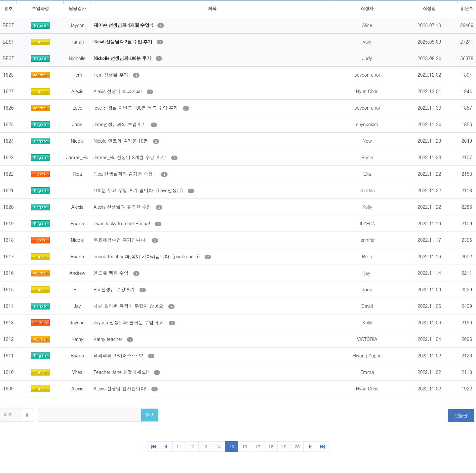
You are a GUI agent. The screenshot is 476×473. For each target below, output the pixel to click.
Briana (77, 223)
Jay (77, 306)
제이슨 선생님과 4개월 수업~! (124, 25)
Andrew (77, 273)
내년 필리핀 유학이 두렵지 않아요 (129, 306)
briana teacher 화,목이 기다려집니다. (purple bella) (147, 256)
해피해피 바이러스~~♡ (119, 355)
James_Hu (77, 157)
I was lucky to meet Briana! (123, 223)
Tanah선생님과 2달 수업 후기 (123, 42)
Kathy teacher (109, 339)
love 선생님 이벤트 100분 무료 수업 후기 (137, 108)
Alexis (77, 91)
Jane (77, 124)
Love (77, 108)
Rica (77, 174)
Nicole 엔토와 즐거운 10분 (121, 141)
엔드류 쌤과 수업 (112, 273)
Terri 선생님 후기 (112, 75)
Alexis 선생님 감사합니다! (121, 388)
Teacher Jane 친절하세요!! (122, 372)
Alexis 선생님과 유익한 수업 (123, 207)
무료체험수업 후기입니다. (121, 240)
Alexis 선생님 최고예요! (119, 91)
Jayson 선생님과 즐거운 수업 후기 (130, 322)
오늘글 (461, 416)
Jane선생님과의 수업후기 (120, 124)
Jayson (77, 322)
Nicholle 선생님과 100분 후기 (123, 58)
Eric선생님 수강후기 (115, 289)
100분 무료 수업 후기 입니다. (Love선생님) (139, 190)
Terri (77, 75)
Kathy (77, 339)
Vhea (77, 372)
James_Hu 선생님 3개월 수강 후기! (131, 157)
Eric (77, 289)
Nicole (77, 141)
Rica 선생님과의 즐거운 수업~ (126, 174)
